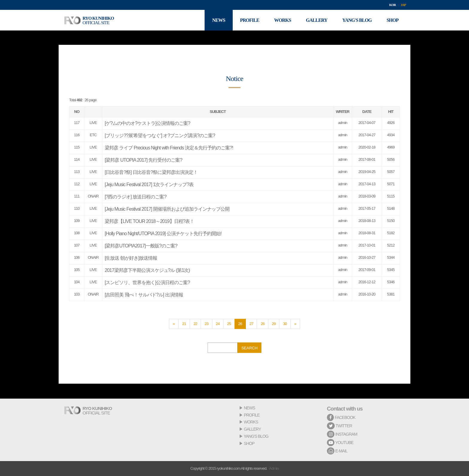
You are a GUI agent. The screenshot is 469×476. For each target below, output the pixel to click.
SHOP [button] (392, 20)
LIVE (93, 123)
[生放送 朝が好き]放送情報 (131, 258)
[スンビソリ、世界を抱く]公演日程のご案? (147, 283)
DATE (367, 112)
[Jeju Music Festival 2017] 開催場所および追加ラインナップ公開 (167, 209)
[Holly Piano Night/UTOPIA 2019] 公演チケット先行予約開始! (163, 234)
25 (229, 324)
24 (218, 324)
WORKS (251, 422)
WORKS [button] (282, 20)
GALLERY (252, 429)
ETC (93, 135)
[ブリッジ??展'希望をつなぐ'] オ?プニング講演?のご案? (160, 136)
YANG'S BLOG (256, 436)
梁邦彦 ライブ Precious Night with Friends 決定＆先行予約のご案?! (169, 148)
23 (206, 324)
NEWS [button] (218, 20)
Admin (274, 468)
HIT (391, 112)
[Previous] (174, 324)
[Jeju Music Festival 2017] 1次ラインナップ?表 (149, 185)
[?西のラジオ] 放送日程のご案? (135, 197)
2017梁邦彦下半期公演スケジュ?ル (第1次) (147, 270)
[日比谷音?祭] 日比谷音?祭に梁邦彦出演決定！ (151, 172)
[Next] (295, 324)
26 (240, 324)
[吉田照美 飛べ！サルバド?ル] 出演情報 (144, 295)
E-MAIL (337, 451)
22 (195, 324)
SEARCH (249, 348)
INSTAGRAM (342, 434)
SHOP (249, 443)
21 (184, 324)
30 (285, 324)
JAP (403, 5)
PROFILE (252, 415)
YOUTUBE (340, 443)
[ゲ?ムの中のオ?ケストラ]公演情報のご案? (147, 123)
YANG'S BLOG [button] (357, 20)
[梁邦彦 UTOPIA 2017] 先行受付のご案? (143, 160)
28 (262, 324)
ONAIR (93, 196)
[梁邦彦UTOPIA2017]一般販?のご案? (141, 246)
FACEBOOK (341, 417)
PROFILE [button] (249, 20)
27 (251, 324)
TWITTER (339, 426)
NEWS (249, 408)
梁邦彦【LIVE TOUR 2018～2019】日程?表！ (149, 221)
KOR (392, 5)
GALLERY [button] (317, 20)
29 (274, 324)
